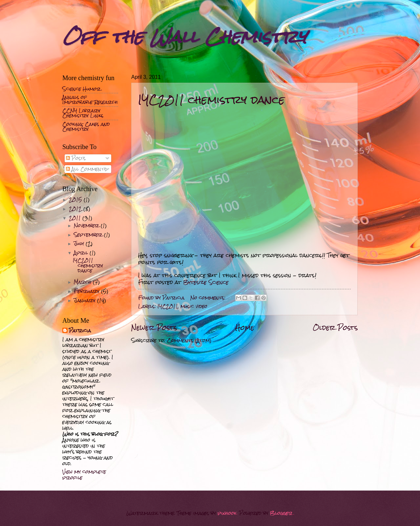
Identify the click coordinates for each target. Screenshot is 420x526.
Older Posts (335, 328)
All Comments (86, 169)
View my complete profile (84, 475)
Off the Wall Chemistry (185, 37)
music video (194, 306)
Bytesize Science (206, 282)
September (89, 235)
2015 (76, 200)
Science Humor (82, 89)
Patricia (80, 331)
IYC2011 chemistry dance (211, 100)
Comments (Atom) (189, 340)
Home (245, 328)
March (83, 282)
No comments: (209, 298)
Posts (76, 158)
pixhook (227, 513)
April (82, 253)
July (80, 244)
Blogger (281, 513)
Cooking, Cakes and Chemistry (86, 127)
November (87, 226)
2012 (76, 209)
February (87, 291)
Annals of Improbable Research (90, 100)
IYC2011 (168, 306)
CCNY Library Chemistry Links (83, 113)
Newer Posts (154, 328)
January (85, 300)
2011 (76, 218)
